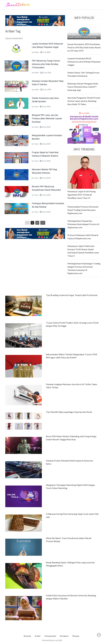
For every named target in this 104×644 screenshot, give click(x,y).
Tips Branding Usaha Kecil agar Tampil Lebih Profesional (72, 295)
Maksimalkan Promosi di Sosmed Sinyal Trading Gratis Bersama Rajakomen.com (83, 210)
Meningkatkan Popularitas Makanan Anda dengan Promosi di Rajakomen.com (83, 224)
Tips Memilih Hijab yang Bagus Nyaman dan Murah (69, 412)
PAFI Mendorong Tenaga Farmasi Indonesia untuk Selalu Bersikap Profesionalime (46, 64)
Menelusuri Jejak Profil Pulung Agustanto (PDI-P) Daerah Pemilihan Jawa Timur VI (82, 195)
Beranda (27, 636)
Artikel (38, 636)
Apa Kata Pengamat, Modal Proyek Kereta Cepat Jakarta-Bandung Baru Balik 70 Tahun (84, 101)
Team (36, 107)
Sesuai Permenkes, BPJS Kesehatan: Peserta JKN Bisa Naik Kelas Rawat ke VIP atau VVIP (84, 47)
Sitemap (76, 636)
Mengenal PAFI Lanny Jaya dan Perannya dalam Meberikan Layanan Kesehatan (47, 119)
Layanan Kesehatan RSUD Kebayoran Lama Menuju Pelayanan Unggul (84, 62)
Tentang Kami (50, 636)
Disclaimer (64, 636)
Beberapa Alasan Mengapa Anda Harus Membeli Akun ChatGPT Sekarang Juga (83, 87)
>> (43, 223)
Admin (37, 52)
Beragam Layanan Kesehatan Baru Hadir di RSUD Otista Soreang (84, 36)
